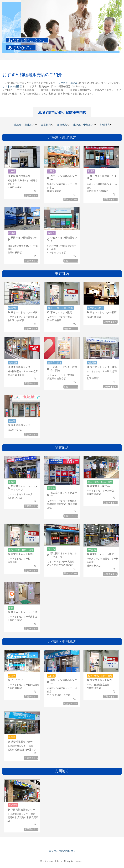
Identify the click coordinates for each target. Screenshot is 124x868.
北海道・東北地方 (24, 125)
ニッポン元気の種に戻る (62, 851)
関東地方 (62, 125)
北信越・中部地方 (83, 125)
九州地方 (105, 125)
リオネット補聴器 (68, 83)
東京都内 (46, 125)
